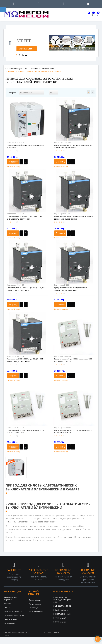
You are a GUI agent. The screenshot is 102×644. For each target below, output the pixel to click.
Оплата (7, 608)
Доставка (8, 604)
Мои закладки (34, 608)
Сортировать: (13, 93)
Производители (10, 623)
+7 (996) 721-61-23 (62, 606)
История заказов (35, 604)
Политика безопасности (13, 612)
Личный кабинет (35, 600)
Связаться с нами (11, 619)
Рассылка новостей (36, 612)
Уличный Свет (27, 49)
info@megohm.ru (61, 610)
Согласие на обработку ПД (14, 616)
